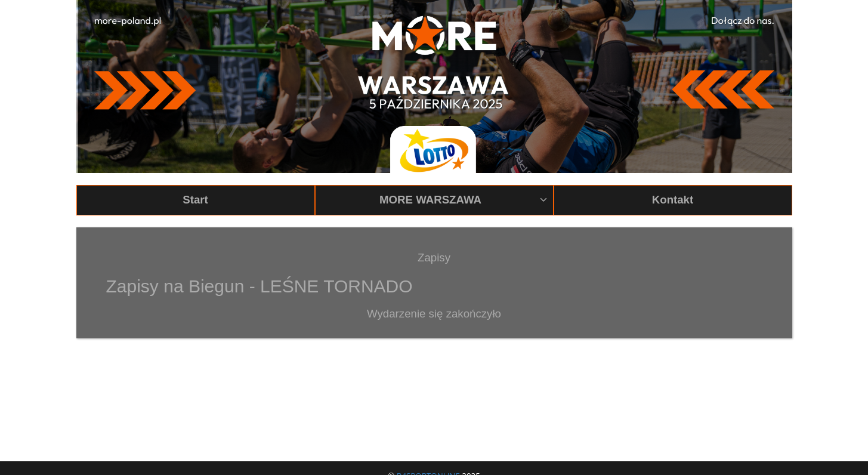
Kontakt (673, 200)
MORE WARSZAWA (463, 200)
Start (195, 200)
